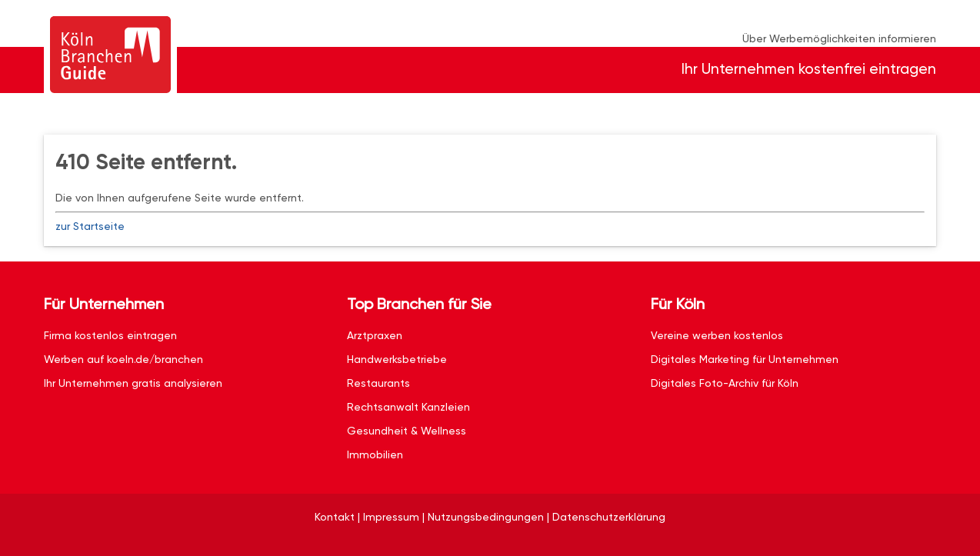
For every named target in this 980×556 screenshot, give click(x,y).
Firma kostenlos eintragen (110, 335)
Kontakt (335, 517)
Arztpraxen (375, 335)
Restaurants (378, 383)
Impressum (391, 517)
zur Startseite (90, 226)
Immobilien (375, 454)
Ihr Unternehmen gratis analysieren (133, 383)
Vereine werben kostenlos (717, 335)
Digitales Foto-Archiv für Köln (725, 383)
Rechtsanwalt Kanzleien (408, 407)
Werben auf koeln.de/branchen (123, 359)
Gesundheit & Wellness (407, 431)
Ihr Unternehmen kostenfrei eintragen (809, 69)
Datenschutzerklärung (609, 517)
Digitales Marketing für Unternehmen (745, 359)
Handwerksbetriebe (397, 359)
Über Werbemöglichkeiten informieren (839, 38)
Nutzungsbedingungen (486, 517)
